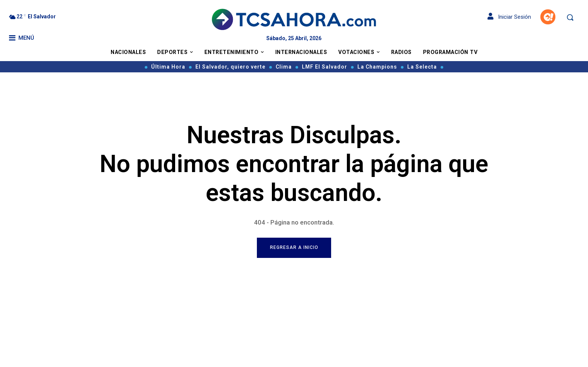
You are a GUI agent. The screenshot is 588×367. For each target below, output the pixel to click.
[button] (570, 17)
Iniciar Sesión (509, 17)
